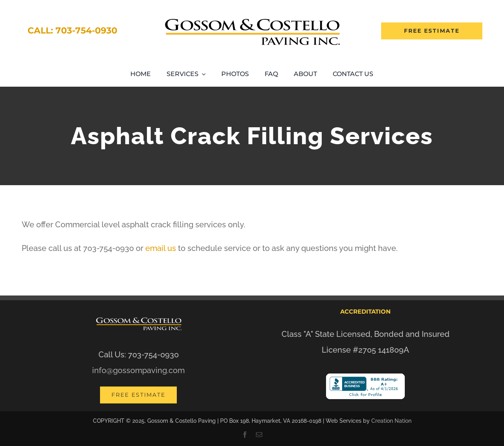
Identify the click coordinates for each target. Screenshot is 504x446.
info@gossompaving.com (138, 370)
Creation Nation (391, 421)
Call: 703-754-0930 (72, 31)
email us (161, 248)
